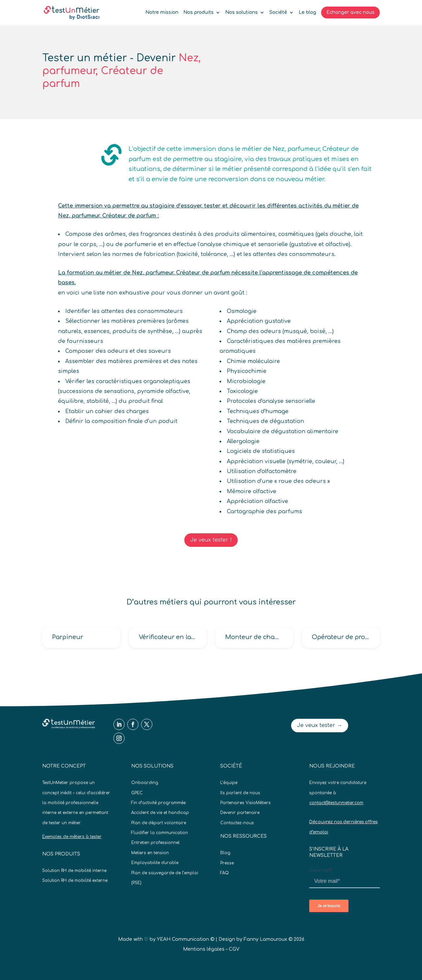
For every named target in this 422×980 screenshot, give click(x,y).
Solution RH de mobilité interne (74, 871)
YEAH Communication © (186, 939)
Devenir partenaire (240, 813)
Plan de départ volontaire (159, 823)
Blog (225, 853)
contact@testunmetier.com (336, 803)
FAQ (225, 873)
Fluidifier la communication (160, 833)
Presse (227, 863)
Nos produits (198, 13)
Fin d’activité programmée (158, 803)
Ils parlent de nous (240, 793)
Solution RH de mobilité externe (75, 881)
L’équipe (229, 783)
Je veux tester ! (211, 540)
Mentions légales (204, 949)
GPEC (137, 793)
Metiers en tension (150, 853)
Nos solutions (241, 13)
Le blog (307, 13)
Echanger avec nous (350, 12)
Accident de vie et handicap (160, 813)
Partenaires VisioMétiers (245, 803)
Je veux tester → (320, 725)
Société (278, 13)
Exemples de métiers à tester (72, 837)
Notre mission (162, 13)
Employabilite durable (155, 863)
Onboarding (145, 783)
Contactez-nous (237, 823)
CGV (234, 949)
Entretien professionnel (155, 843)
